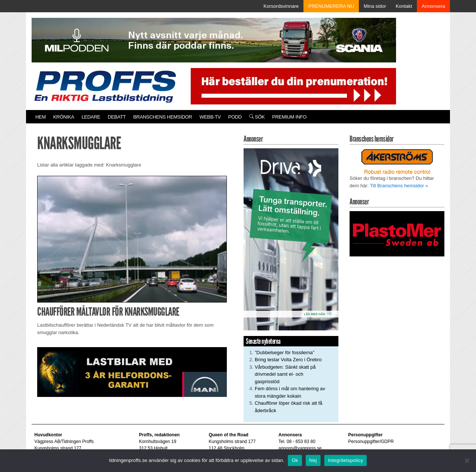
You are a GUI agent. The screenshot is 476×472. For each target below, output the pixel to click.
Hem (41, 117)
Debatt (117, 117)
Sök (257, 117)
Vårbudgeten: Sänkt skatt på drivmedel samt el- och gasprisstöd (285, 374)
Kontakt (404, 6)
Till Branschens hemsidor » (399, 186)
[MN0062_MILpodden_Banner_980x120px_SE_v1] (214, 40)
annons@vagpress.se (300, 448)
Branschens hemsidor (163, 117)
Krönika (64, 117)
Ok (295, 460)
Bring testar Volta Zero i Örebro (288, 360)
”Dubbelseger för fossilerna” (284, 353)
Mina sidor (375, 6)
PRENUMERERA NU (331, 6)
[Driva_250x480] (291, 239)
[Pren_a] (292, 86)
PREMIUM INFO (289, 117)
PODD (235, 117)
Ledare (91, 117)
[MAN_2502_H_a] (132, 371)
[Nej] (467, 460)
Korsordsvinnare (281, 6)
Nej (313, 460)
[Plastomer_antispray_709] (397, 233)
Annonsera (433, 6)
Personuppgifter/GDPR (371, 442)
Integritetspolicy (346, 460)
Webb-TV (210, 117)
